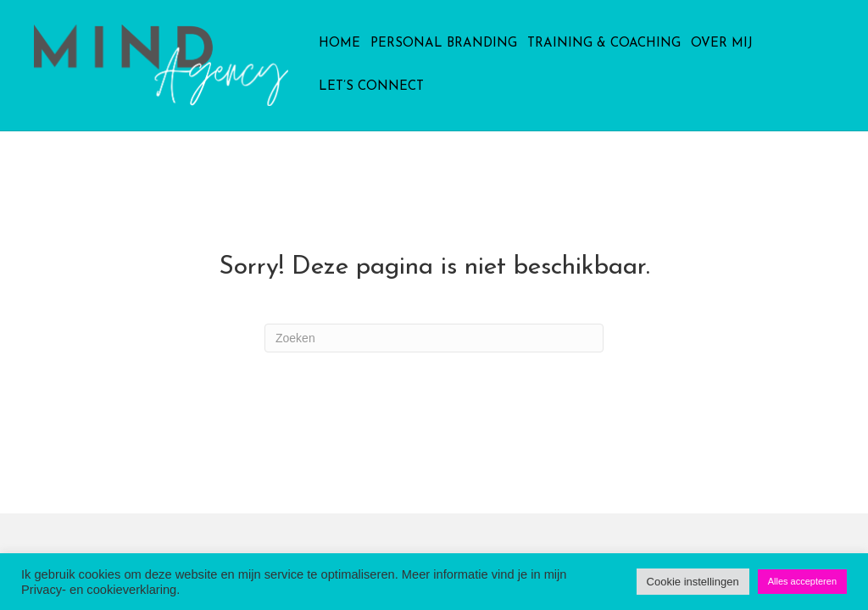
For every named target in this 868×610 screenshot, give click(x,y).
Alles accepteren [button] (802, 581)
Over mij (722, 44)
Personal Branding (444, 44)
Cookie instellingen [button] (693, 582)
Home (339, 44)
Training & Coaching (604, 44)
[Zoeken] (434, 338)
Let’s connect (371, 87)
